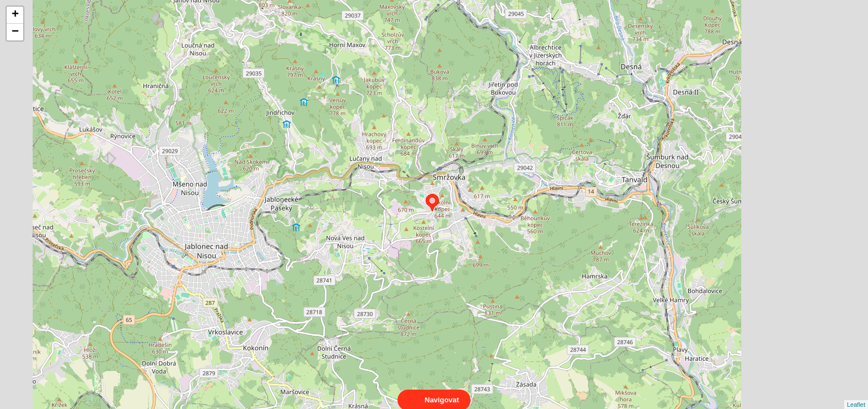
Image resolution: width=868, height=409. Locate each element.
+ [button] (15, 15)
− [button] (15, 32)
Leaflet (856, 395)
